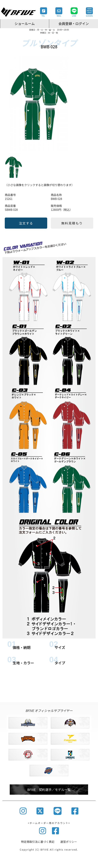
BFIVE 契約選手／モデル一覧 (49, 790)
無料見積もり (72, 223)
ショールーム (25, 23)
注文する (26, 223)
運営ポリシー (69, 842)
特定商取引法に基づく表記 (38, 842)
